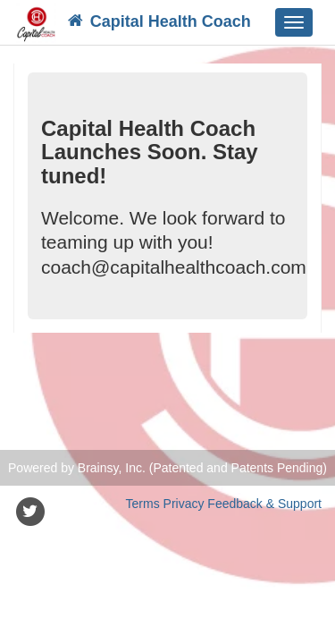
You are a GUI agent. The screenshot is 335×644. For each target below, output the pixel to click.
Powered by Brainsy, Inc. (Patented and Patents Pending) (167, 468)
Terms (143, 504)
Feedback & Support (264, 504)
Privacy (184, 504)
